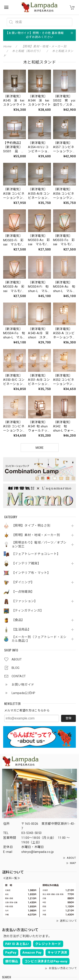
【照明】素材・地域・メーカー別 (36, 535)
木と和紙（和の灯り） (27, 51)
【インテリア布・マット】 (31, 573)
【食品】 (18, 620)
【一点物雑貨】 (23, 592)
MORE (39, 448)
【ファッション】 (25, 601)
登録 (68, 718)
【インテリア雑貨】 (26, 563)
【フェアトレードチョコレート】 (36, 554)
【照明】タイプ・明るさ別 (31, 526)
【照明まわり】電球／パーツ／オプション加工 (39, 545)
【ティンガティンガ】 (27, 611)
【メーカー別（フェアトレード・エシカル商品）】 (39, 639)
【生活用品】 (21, 630)
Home (7, 46)
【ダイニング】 (23, 582)
